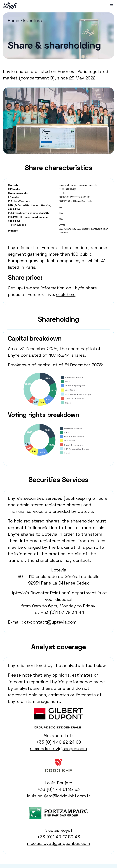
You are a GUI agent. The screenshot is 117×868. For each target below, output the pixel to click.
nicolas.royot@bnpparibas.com (59, 843)
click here (66, 294)
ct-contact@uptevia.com (50, 622)
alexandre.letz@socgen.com (58, 748)
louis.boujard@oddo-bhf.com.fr (59, 796)
